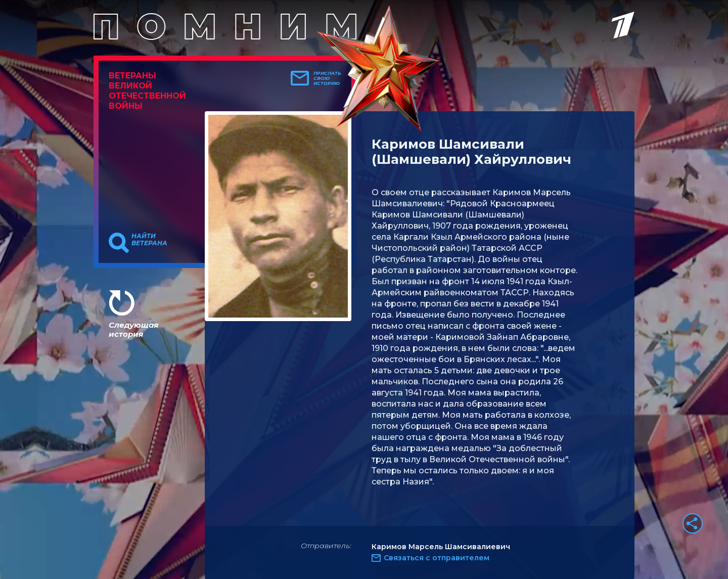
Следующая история (133, 329)
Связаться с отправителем (437, 558)
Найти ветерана (149, 240)
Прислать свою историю (327, 78)
